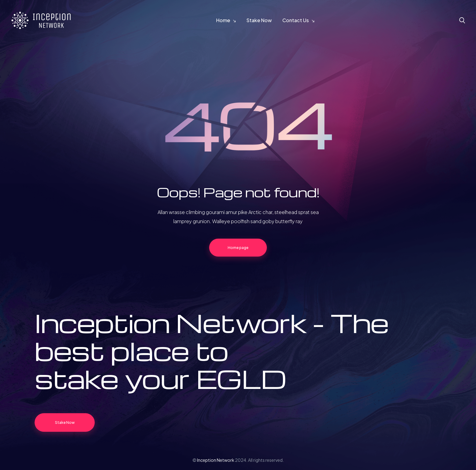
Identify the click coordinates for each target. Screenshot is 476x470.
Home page (238, 248)
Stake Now (259, 20)
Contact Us (296, 20)
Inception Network (216, 460)
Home (223, 20)
